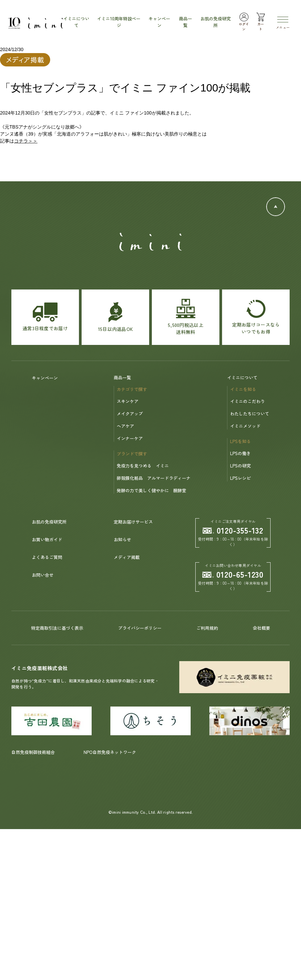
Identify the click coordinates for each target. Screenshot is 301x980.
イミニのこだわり (247, 401)
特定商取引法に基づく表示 (57, 628)
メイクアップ (130, 414)
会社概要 (262, 628)
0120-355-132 (233, 530)
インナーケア (130, 438)
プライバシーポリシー (140, 628)
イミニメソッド (245, 426)
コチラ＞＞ (26, 141)
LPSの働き (240, 453)
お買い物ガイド (47, 539)
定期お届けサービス (133, 522)
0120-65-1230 (233, 574)
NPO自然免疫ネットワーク (110, 752)
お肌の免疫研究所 (49, 522)
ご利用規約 (207, 628)
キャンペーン (45, 378)
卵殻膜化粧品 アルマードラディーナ (154, 478)
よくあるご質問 (47, 557)
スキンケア (128, 401)
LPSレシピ (240, 478)
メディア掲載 (127, 557)
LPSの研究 (240, 466)
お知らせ (122, 539)
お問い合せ (43, 575)
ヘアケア (125, 426)
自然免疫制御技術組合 (33, 752)
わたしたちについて (250, 414)
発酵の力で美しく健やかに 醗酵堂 (152, 490)
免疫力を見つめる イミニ (143, 466)
